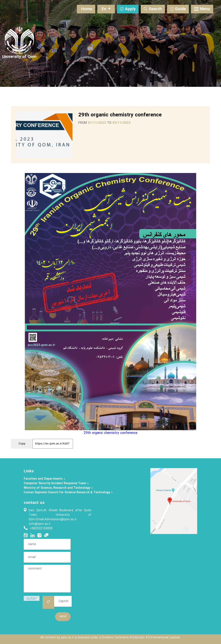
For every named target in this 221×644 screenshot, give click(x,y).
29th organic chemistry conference (111, 433)
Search (153, 9)
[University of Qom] (19, 57)
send (63, 616)
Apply (128, 9)
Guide (178, 9)
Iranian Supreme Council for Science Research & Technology (68, 493)
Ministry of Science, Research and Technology (58, 488)
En (106, 9)
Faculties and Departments (45, 479)
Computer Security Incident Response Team (56, 483)
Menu (202, 9)
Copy (22, 444)
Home (87, 9)
